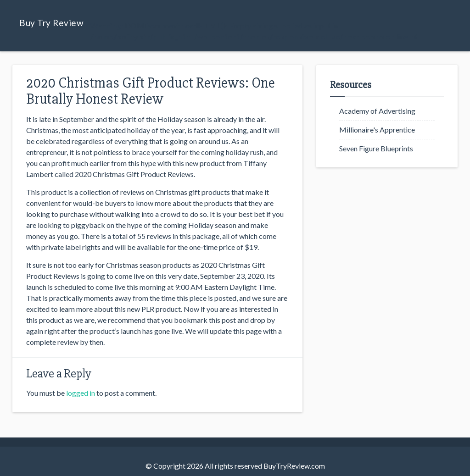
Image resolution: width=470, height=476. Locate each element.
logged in (81, 393)
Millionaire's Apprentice (377, 130)
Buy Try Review (51, 23)
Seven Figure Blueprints (376, 148)
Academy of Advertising (377, 111)
